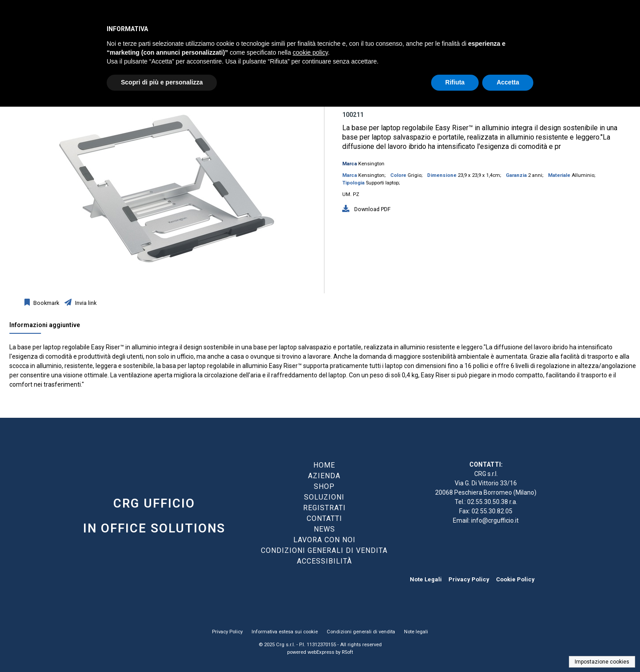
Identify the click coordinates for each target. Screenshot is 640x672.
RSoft (347, 652)
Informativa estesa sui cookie (285, 632)
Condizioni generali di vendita (361, 632)
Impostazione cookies (602, 662)
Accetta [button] (508, 82)
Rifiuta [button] (455, 82)
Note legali (416, 632)
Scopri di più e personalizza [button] (162, 82)
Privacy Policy (469, 579)
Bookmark (46, 303)
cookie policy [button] (310, 52)
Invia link (85, 303)
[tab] (49, 327)
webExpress (321, 652)
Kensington (371, 164)
